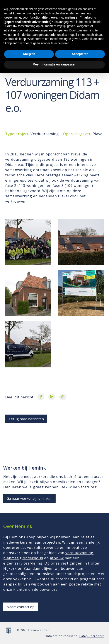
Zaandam (32, 568)
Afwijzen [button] (29, 625)
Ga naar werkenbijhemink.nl (29, 498)
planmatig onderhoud (23, 558)
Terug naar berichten (26, 419)
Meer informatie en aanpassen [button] (55, 635)
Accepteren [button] (80, 625)
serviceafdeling (29, 563)
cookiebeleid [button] (93, 592)
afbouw (57, 558)
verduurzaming (79, 553)
